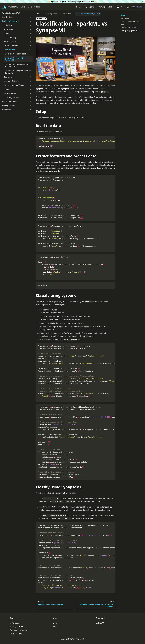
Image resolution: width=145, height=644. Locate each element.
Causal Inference (11, 46)
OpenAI (7, 33)
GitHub (92, 2)
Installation (14, 623)
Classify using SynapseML (130, 31)
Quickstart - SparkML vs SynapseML (15, 59)
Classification (9, 50)
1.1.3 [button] (78, 7)
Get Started (7, 17)
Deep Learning (10, 37)
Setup (123, 15)
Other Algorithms (11, 97)
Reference (7, 110)
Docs (23, 7)
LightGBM (8, 25)
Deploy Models (9, 106)
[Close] (142, 2)
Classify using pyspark (128, 27)
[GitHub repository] (118, 7)
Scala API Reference (18, 634)
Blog (30, 7)
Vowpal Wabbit (10, 93)
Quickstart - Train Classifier (17, 54)
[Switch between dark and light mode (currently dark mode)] (122, 7)
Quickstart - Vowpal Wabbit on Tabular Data (18, 65)
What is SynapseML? (11, 13)
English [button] (89, 7)
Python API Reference (19, 630)
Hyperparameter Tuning (14, 85)
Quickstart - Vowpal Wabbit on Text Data (18, 72)
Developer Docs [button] (105, 7)
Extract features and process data (131, 23)
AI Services (8, 29)
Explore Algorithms (11, 21)
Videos (37, 7)
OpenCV (7, 89)
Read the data (126, 18)
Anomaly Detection (12, 81)
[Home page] (38, 14)
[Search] (134, 7)
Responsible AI (10, 42)
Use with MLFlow (10, 101)
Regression (8, 77)
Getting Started (16, 627)
